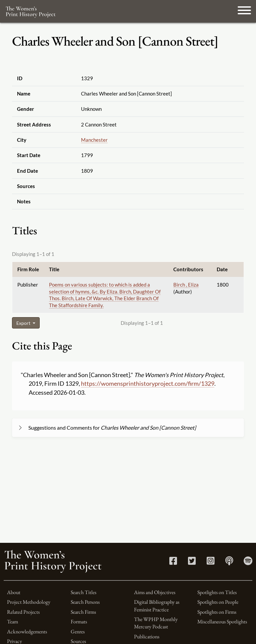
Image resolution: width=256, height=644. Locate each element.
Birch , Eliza (186, 285)
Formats (79, 622)
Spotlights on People (218, 602)
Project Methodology (29, 602)
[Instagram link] (210, 562)
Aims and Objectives (155, 592)
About (14, 592)
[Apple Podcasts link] (229, 562)
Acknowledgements (27, 632)
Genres (78, 632)
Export (24, 323)
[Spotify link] (248, 562)
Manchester (94, 140)
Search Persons (85, 602)
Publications (147, 637)
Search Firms (83, 612)
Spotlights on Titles (217, 592)
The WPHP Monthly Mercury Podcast (156, 623)
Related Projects (23, 612)
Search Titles (83, 592)
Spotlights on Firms (217, 612)
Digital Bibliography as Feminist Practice (157, 606)
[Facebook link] (173, 562)
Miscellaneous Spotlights (222, 622)
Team (12, 622)
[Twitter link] (192, 562)
